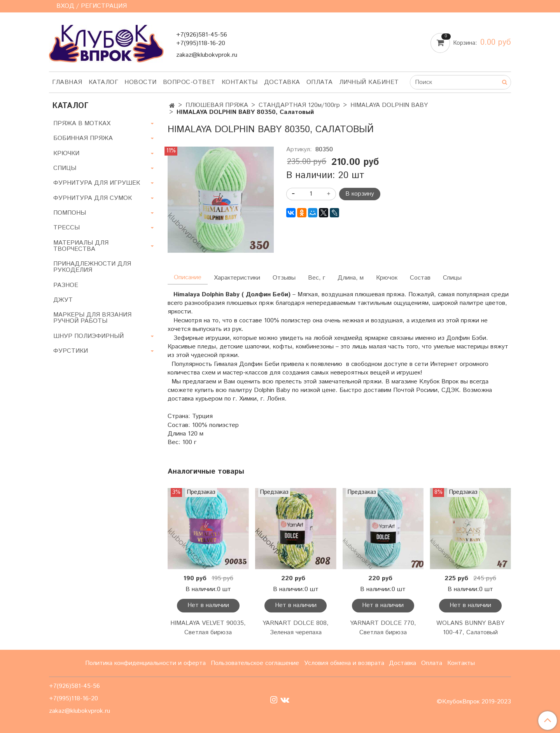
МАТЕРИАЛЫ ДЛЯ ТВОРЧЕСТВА (81, 246)
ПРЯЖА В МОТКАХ (82, 123)
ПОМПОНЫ (70, 213)
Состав (420, 278)
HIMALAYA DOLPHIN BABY (389, 105)
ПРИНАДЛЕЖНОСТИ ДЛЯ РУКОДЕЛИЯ (92, 267)
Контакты (240, 82)
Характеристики (237, 278)
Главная (67, 82)
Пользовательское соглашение (255, 663)
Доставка (282, 82)
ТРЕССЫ (66, 228)
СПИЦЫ (65, 168)
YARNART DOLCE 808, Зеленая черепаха (296, 628)
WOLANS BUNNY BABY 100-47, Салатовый (470, 628)
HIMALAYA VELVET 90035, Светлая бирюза (208, 628)
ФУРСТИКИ (71, 351)
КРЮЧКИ (66, 153)
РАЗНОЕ (66, 285)
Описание (188, 277)
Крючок (387, 278)
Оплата (320, 82)
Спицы (452, 278)
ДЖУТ (63, 300)
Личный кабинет (369, 82)
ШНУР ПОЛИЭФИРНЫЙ (88, 336)
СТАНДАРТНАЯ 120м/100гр (299, 105)
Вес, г (317, 278)
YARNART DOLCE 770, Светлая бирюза (383, 628)
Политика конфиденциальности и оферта (145, 663)
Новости (141, 82)
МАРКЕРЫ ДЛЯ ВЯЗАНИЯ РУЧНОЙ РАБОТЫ (92, 318)
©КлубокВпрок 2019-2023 (474, 702)
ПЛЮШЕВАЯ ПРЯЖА (217, 105)
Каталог (104, 82)
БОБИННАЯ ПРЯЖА (83, 138)
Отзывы (284, 278)
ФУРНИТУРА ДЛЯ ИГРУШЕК (97, 183)
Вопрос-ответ (189, 82)
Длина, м (351, 278)
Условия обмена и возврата (344, 663)
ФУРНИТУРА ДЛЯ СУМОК (93, 198)
